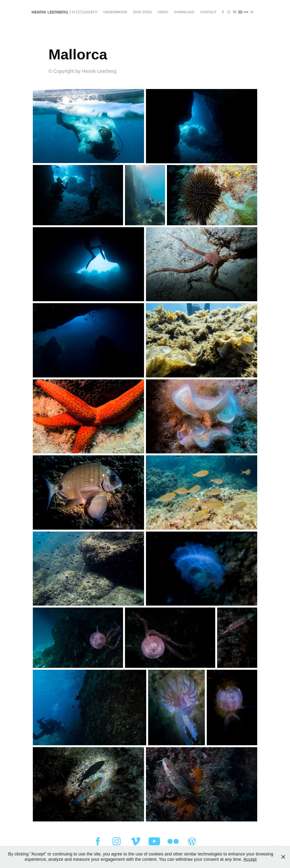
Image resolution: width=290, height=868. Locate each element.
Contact (208, 12)
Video (163, 12)
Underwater (115, 12)
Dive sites (142, 12)
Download (184, 12)
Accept (250, 859)
